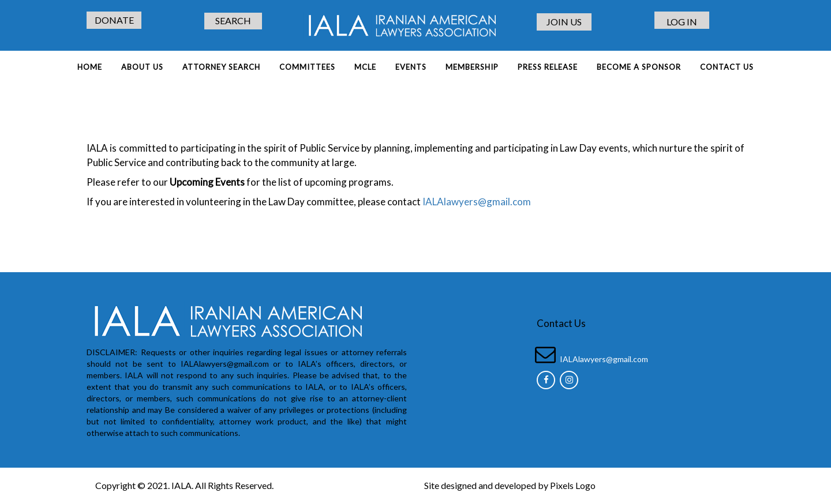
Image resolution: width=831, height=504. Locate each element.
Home (90, 67)
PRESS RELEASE (548, 67)
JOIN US (564, 22)
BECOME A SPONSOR (639, 67)
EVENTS (411, 67)
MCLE (365, 67)
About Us (142, 67)
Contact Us (727, 67)
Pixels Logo (573, 485)
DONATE (114, 20)
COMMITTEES (307, 67)
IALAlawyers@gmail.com (476, 202)
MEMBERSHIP (472, 67)
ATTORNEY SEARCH (221, 67)
